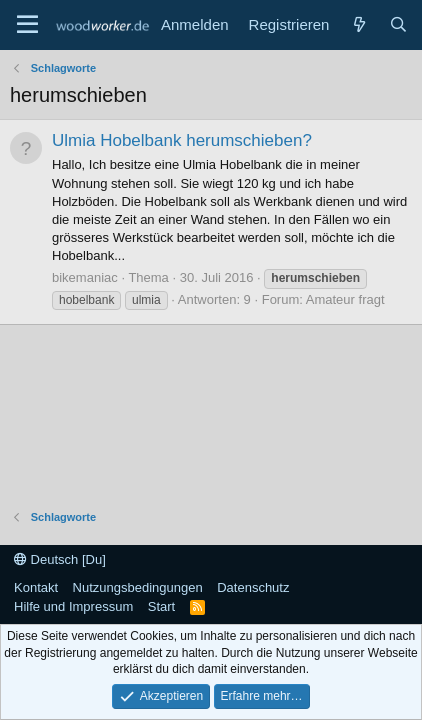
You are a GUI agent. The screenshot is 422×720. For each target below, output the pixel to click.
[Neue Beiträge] (358, 24)
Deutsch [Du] (60, 559)
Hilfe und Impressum (73, 606)
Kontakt (36, 587)
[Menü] (27, 25)
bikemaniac (85, 277)
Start (161, 606)
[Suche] (398, 24)
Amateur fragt (345, 299)
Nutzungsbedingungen (138, 587)
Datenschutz (253, 587)
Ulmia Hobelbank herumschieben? (182, 140)
